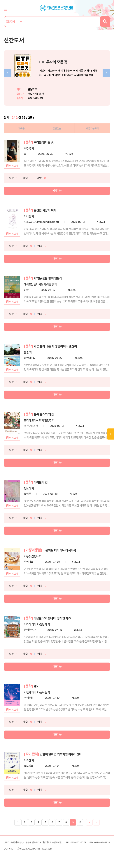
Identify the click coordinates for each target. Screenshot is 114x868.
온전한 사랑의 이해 (47, 210)
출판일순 (57, 128)
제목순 (21, 128)
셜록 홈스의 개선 (45, 413)
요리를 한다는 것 (45, 142)
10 (80, 820)
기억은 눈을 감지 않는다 (50, 278)
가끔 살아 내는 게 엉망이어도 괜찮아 (58, 345)
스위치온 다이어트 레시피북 (62, 549)
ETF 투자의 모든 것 (55, 62)
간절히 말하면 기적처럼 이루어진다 (64, 752)
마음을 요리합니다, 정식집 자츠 (55, 617)
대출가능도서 (93, 128)
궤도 (37, 684)
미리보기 (13, 166)
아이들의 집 (42, 481)
